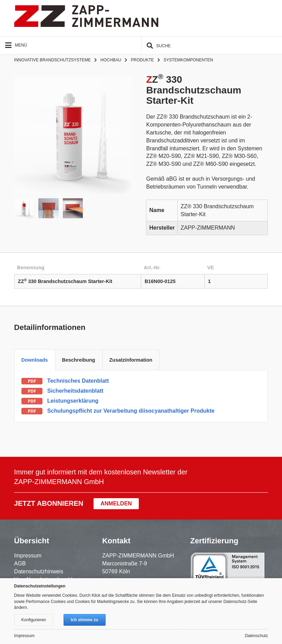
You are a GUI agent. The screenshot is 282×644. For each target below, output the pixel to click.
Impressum (28, 556)
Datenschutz (256, 636)
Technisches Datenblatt (78, 381)
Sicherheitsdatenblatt (75, 391)
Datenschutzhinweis (39, 571)
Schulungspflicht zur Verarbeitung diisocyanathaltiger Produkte (131, 411)
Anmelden (116, 504)
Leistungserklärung (73, 401)
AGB (20, 563)
